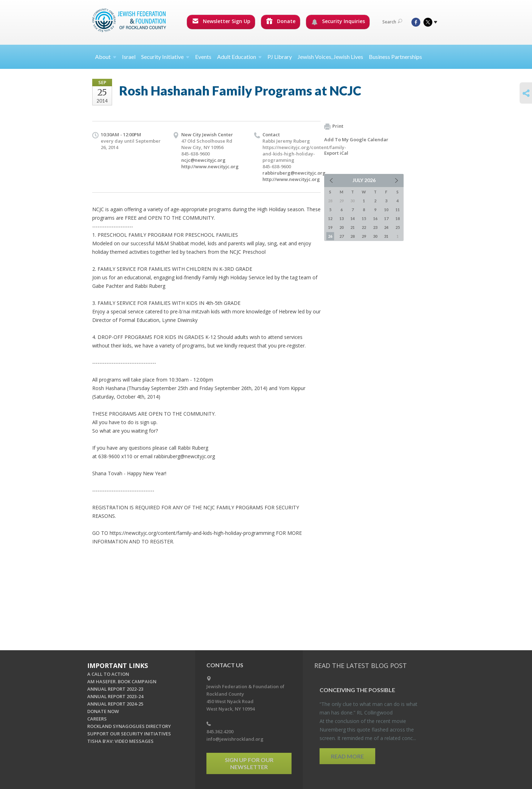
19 (330, 227)
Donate (281, 21)
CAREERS (97, 719)
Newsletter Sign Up (221, 21)
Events (203, 57)
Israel (129, 57)
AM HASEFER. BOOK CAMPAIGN (122, 681)
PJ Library (280, 57)
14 (353, 218)
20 (342, 227)
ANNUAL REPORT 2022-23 (115, 689)
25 (398, 227)
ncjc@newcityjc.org (203, 160)
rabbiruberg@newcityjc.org (294, 173)
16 (375, 218)
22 (364, 227)
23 (375, 227)
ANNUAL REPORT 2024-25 (115, 704)
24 (386, 227)
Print (334, 126)
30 (375, 236)
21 (353, 227)
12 (330, 218)
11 (398, 210)
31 (386, 236)
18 (398, 218)
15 (364, 218)
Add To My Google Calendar (356, 139)
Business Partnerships (395, 57)
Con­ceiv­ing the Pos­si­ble (357, 690)
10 (386, 210)
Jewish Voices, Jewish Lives (330, 57)
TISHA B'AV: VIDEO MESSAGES (120, 741)
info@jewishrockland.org (235, 739)
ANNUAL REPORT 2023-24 (115, 696)
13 (342, 218)
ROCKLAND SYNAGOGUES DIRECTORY (129, 726)
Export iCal (336, 153)
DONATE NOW (103, 711)
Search (392, 22)
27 (342, 236)
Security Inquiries (338, 21)
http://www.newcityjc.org (210, 166)
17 (386, 218)
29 (364, 236)
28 (353, 236)
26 (330, 236)
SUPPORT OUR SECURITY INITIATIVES (129, 734)
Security (165, 57)
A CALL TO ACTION (108, 674)
